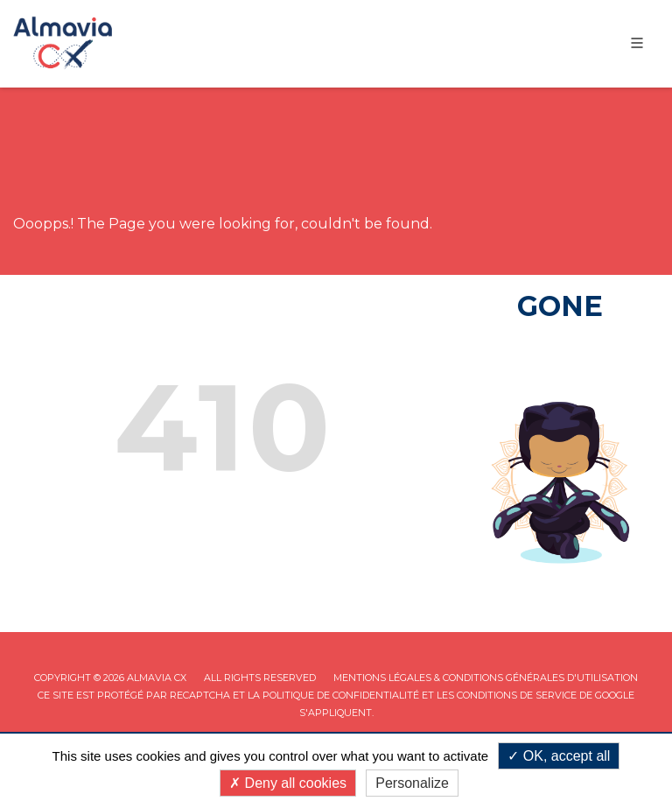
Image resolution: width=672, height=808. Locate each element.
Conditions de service (517, 695)
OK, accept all (559, 756)
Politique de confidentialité (341, 695)
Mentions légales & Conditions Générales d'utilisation (486, 678)
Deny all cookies (288, 783)
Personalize (412, 783)
